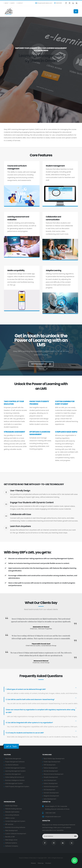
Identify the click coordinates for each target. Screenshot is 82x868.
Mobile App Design (11, 806)
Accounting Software (12, 815)
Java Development (50, 780)
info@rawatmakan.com (44, 3)
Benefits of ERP (10, 837)
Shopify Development (51, 777)
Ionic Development (50, 799)
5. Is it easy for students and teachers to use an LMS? (25, 733)
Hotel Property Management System (17, 787)
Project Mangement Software (15, 762)
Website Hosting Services (14, 809)
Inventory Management (13, 774)
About (6, 3)
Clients (12, 3)
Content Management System (15, 768)
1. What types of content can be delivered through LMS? (26, 689)
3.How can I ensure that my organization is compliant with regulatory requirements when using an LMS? (41, 711)
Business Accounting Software (15, 827)
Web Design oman (11, 840)
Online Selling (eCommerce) (15, 777)
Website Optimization (12, 812)
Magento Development (51, 796)
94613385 (58, 3)
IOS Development (49, 790)
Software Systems (11, 843)
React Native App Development (54, 759)
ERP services (9, 824)
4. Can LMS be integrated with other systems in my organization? (30, 723)
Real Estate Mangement (13, 759)
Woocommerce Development (54, 774)
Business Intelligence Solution (15, 780)
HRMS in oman (10, 818)
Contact (20, 3)
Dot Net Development (51, 771)
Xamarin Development (51, 793)
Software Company (12, 846)
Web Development (11, 830)
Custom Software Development (16, 834)
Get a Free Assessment (41, 364)
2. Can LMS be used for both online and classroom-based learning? (30, 699)
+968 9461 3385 (50, 813)
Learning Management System (16, 771)
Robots (34, 863)
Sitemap (41, 863)
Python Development (51, 768)
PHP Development (50, 765)
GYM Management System (14, 783)
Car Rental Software (12, 765)
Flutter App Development (52, 762)
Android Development (51, 787)
